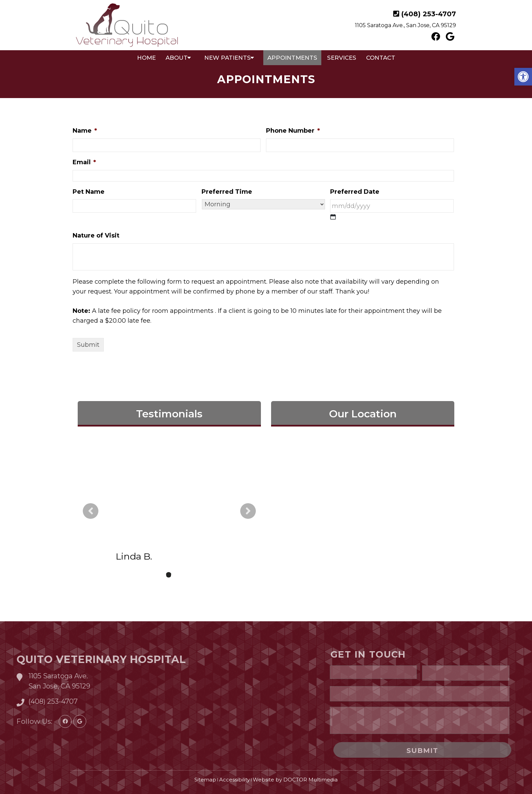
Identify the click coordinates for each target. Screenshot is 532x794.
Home (146, 58)
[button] (523, 77)
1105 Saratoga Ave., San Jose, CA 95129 (405, 25)
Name (85, 131)
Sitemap (205, 780)
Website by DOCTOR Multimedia (295, 780)
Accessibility (234, 780)
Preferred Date (355, 192)
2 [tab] (169, 575)
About (177, 58)
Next (248, 511)
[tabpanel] (169, 511)
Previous (91, 511)
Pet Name (89, 192)
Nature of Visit (96, 235)
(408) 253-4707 (429, 14)
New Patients (227, 58)
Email (84, 162)
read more (185, 518)
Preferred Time (227, 192)
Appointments (292, 58)
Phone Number (293, 131)
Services (342, 58)
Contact (381, 58)
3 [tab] (179, 575)
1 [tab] (158, 575)
